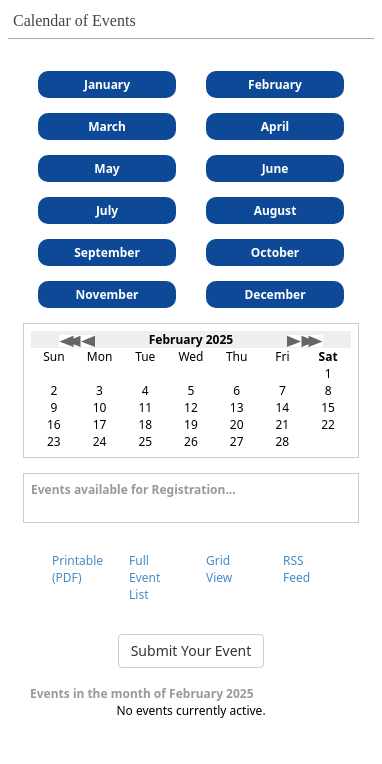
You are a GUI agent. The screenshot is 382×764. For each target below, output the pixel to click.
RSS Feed (296, 569)
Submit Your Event (191, 650)
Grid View (219, 569)
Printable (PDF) (77, 569)
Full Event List (144, 577)
